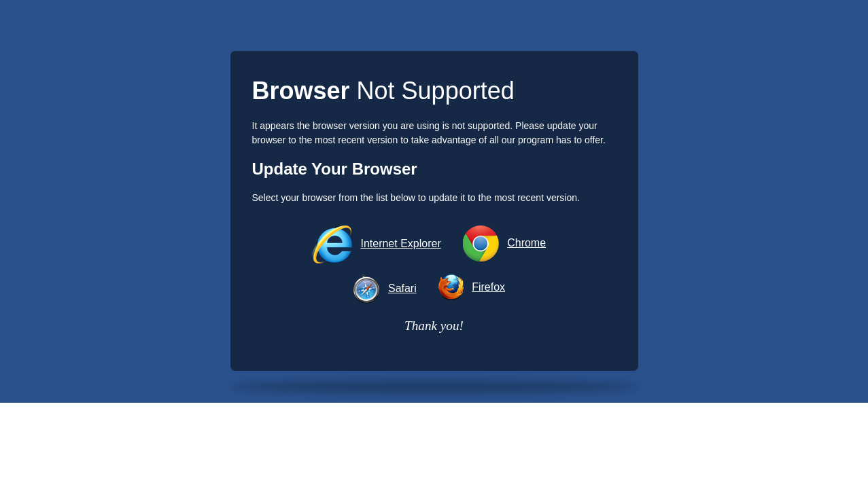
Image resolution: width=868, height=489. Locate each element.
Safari (402, 288)
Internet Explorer (400, 243)
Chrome (526, 243)
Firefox (488, 287)
